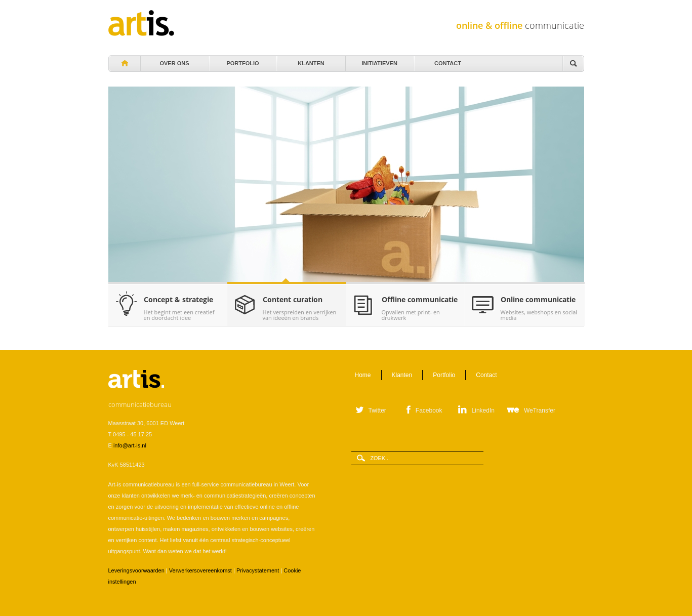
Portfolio (242, 61)
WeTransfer (540, 410)
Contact (447, 61)
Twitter (377, 410)
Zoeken (573, 64)
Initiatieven (379, 61)
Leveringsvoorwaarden (136, 570)
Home (124, 64)
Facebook (429, 410)
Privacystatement (258, 570)
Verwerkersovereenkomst (200, 570)
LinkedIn (483, 410)
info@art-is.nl (130, 445)
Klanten (311, 61)
